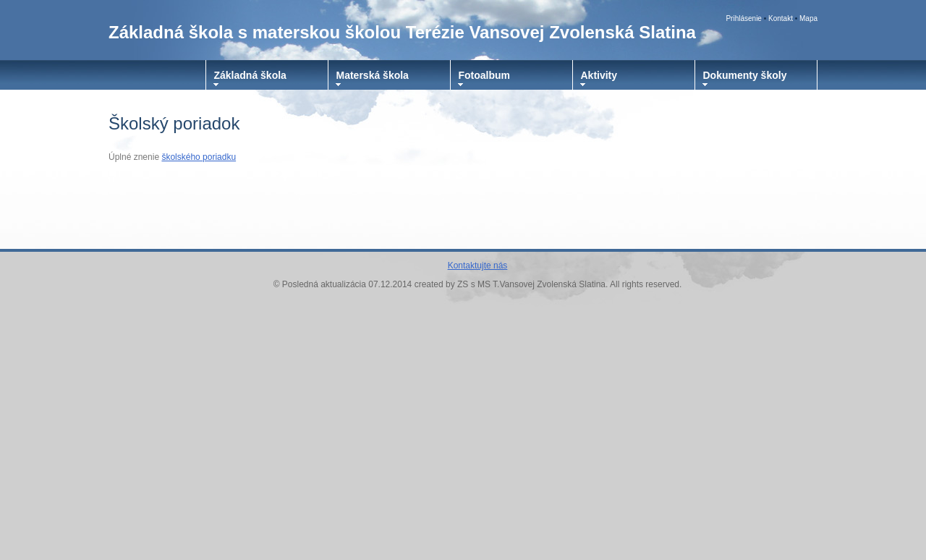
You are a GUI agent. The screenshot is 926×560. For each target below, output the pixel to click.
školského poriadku (199, 157)
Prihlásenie (743, 18)
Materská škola (373, 75)
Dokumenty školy (745, 75)
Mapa (808, 18)
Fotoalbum (485, 75)
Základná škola (250, 75)
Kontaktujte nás (478, 266)
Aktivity (599, 75)
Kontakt (781, 18)
